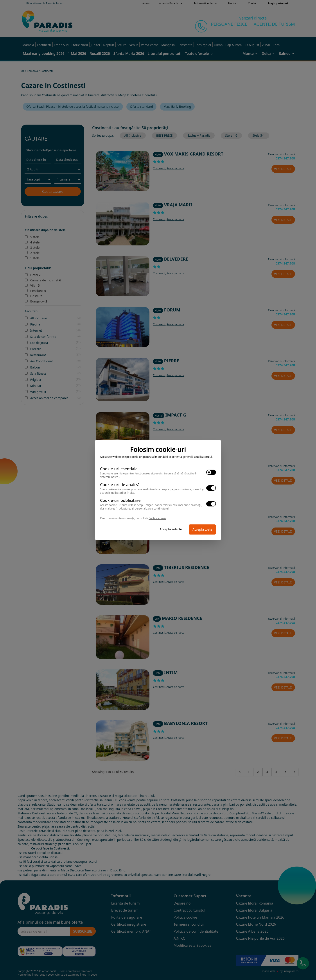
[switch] (211, 472)
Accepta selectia (171, 529)
